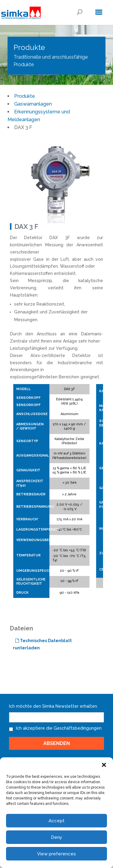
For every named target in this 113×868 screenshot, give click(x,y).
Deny (56, 837)
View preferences (56, 854)
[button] (104, 765)
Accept (56, 821)
